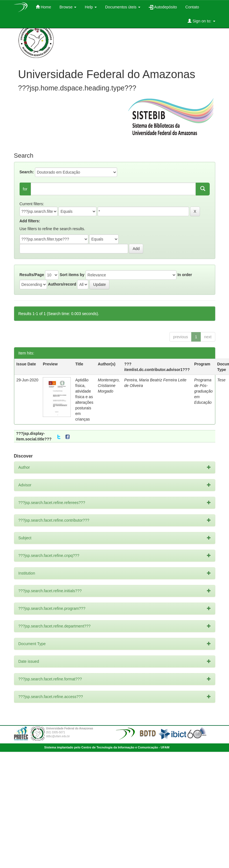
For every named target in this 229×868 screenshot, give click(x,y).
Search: (27, 172)
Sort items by (72, 275)
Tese (221, 380)
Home (43, 7)
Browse (68, 7)
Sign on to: (201, 21)
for (25, 189)
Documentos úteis (123, 7)
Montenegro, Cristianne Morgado (109, 386)
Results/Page (32, 275)
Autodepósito (163, 7)
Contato (192, 7)
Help (91, 7)
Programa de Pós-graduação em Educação (203, 391)
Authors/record (62, 284)
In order (185, 275)
